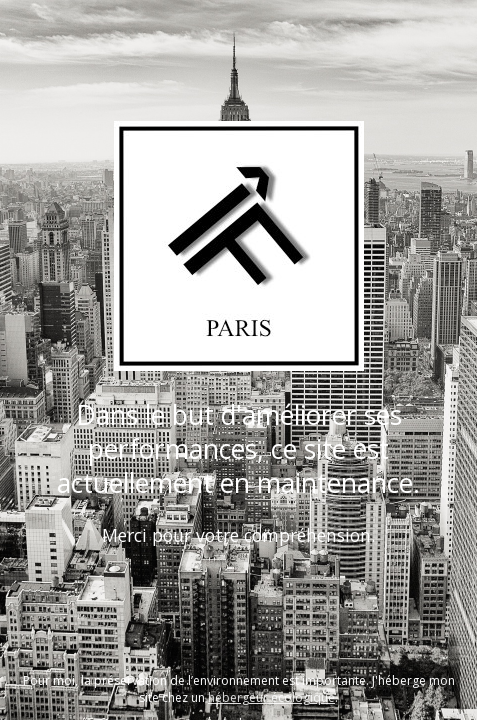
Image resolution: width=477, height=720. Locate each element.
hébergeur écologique (271, 697)
